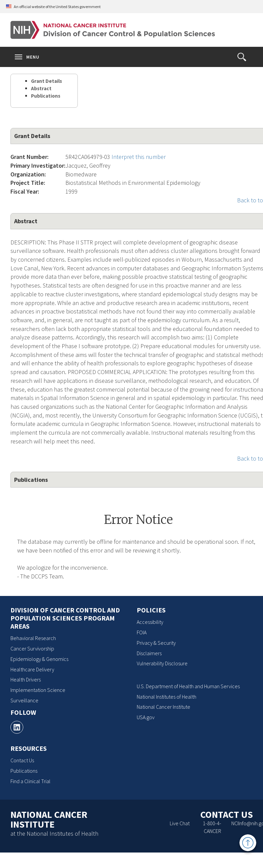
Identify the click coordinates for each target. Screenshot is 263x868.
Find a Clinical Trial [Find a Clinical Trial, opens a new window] (30, 781)
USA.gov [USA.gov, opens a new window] (146, 717)
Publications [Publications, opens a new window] (24, 771)
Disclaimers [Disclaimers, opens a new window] (149, 653)
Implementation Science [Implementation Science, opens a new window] (38, 690)
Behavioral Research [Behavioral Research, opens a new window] (33, 638)
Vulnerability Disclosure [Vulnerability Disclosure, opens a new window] (162, 663)
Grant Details (46, 81)
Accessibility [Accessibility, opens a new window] (150, 622)
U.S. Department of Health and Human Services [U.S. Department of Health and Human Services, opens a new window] (188, 686)
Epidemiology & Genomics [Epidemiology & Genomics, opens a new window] (39, 659)
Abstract (41, 88)
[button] (242, 57)
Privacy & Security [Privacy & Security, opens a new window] (156, 643)
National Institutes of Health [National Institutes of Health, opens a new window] (167, 697)
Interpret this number (139, 157)
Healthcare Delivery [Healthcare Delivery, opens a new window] (32, 669)
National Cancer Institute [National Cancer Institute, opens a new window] (163, 707)
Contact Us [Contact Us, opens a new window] (22, 760)
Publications (46, 96)
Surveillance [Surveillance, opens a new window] (24, 700)
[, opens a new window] (17, 727)
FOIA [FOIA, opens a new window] (142, 632)
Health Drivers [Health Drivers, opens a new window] (26, 679)
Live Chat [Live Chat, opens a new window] (180, 823)
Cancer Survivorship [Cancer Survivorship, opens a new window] (32, 648)
